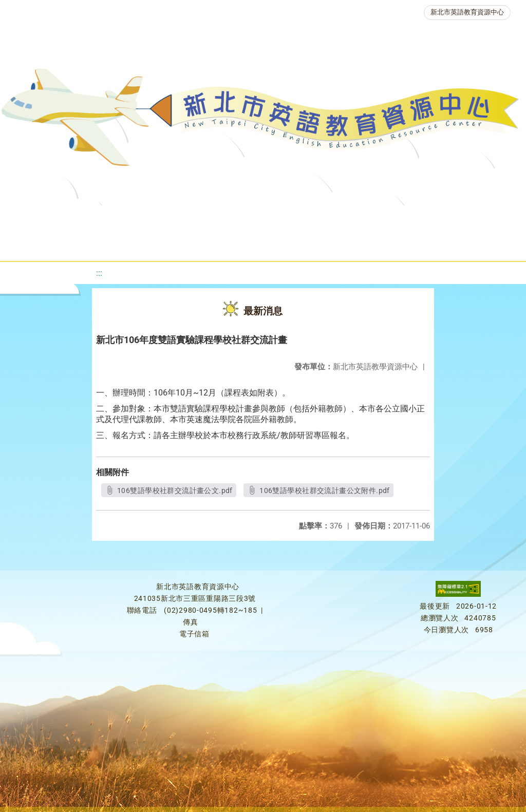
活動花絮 (360, 244)
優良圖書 (350, 218)
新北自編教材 (281, 218)
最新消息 (102, 218)
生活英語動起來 (226, 244)
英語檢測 (411, 218)
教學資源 (213, 218)
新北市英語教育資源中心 (467, 12)
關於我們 (41, 218)
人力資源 (154, 244)
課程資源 (152, 218)
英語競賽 (473, 218)
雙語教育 (298, 244)
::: (99, 273)
